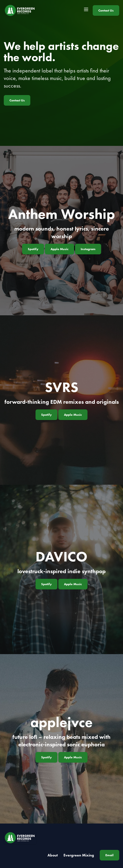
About (53, 855)
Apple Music (60, 249)
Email (109, 855)
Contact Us (106, 10)
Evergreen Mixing (79, 855)
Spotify (33, 249)
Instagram (88, 249)
